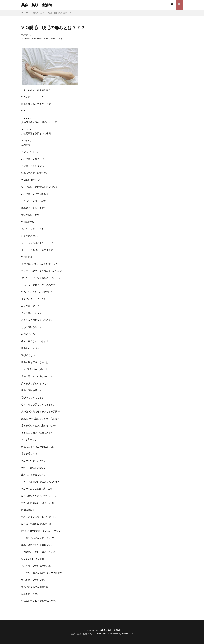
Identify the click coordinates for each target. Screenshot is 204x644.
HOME (26, 13)
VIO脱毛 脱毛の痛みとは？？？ (58, 13)
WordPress (127, 634)
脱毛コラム (37, 13)
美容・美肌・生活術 (37, 5)
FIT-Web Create (101, 634)
